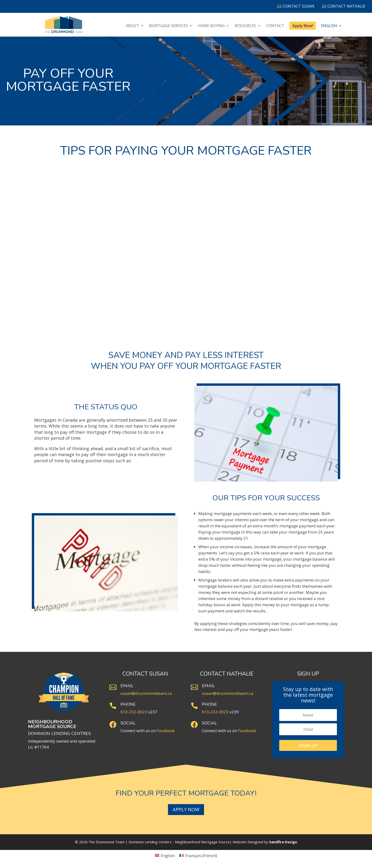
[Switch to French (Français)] (198, 855)
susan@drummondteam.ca (146, 693)
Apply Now (186, 809)
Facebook (166, 731)
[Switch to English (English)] (165, 855)
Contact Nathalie (344, 6)
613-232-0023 (134, 712)
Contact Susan (296, 6)
